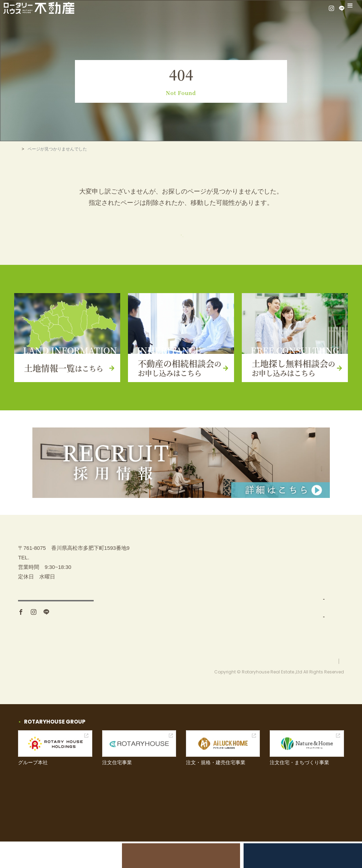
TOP (22, 149)
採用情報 (307, 644)
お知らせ (307, 627)
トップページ (181, 238)
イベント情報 (312, 592)
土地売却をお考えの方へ (69, 855)
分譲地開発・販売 (252, 627)
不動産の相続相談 (317, 557)
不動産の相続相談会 (181, 855)
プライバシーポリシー (323, 688)
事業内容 (238, 592)
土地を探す (241, 574)
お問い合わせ (312, 609)
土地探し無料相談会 (293, 855)
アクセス (56, 636)
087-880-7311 (46, 590)
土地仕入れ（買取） (255, 609)
